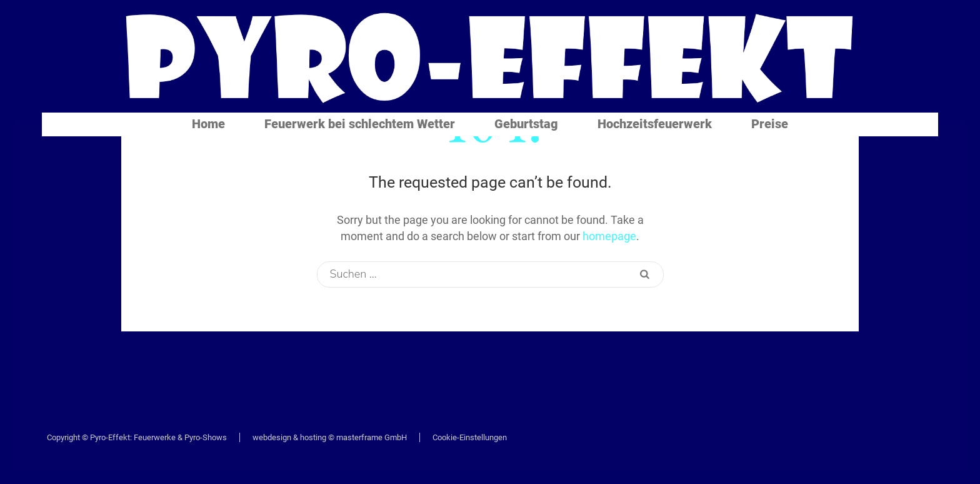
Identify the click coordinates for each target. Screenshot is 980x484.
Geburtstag (526, 124)
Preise (770, 124)
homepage (609, 236)
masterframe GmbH (372, 437)
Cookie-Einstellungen (470, 437)
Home (208, 124)
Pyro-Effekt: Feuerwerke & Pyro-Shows (158, 437)
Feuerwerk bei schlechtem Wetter (360, 124)
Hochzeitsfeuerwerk (655, 124)
